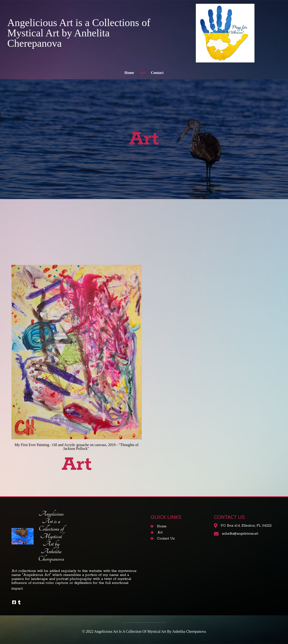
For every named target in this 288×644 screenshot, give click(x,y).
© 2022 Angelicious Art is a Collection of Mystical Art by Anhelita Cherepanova (144, 631)
